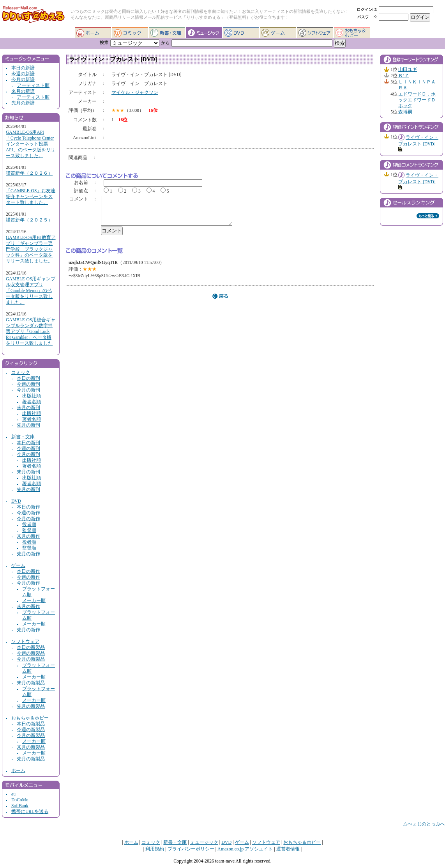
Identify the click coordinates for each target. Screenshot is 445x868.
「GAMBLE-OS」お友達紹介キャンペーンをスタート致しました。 (31, 197)
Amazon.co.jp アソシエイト (245, 849)
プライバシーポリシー (191, 849)
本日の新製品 (31, 647)
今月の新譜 (23, 80)
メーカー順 (34, 601)
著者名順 (32, 402)
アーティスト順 (33, 86)
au (13, 794)
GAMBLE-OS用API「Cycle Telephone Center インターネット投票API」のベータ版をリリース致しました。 (31, 144)
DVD (241, 32)
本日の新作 (28, 507)
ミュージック (204, 32)
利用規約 (155, 849)
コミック (130, 32)
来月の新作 (28, 536)
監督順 (29, 531)
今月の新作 (28, 519)
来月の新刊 (28, 408)
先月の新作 (28, 554)
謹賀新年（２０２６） (29, 173)
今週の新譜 (23, 74)
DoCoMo (20, 800)
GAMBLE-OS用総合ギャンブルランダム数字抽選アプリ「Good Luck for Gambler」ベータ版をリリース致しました (31, 332)
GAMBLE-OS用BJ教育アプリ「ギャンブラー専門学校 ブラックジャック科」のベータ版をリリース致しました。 (31, 249)
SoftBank (20, 806)
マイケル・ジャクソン (135, 93)
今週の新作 (28, 513)
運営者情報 (288, 849)
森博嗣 (405, 112)
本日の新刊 (28, 378)
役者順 (29, 525)
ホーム (93, 32)
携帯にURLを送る (30, 812)
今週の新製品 (31, 653)
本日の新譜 (23, 68)
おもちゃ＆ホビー (352, 32)
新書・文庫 (167, 32)
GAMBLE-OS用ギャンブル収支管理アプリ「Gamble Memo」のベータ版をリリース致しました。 (31, 291)
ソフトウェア (315, 32)
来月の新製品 (31, 683)
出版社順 (32, 396)
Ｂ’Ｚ (404, 76)
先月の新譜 (23, 103)
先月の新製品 (31, 706)
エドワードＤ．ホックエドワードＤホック (417, 100)
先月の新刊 (28, 425)
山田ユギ (408, 70)
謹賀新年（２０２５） (29, 220)
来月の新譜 (23, 91)
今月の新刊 (28, 390)
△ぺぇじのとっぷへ (424, 824)
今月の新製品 (31, 659)
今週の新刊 (28, 384)
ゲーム (278, 32)
